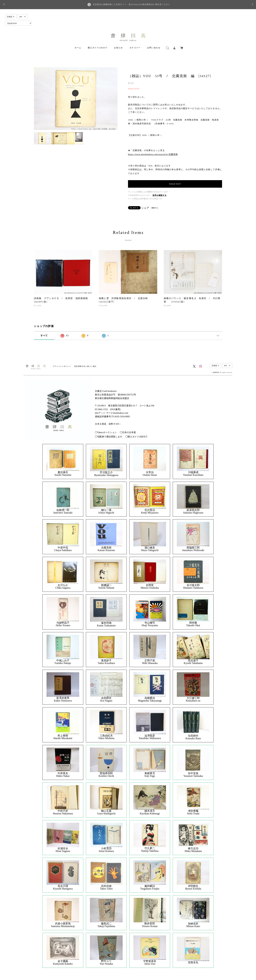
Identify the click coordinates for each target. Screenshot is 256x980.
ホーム (78, 48)
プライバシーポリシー (62, 366)
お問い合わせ (154, 48)
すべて (44, 336)
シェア (145, 208)
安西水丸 (193, 963)
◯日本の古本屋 (128, 432)
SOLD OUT (175, 184)
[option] (76, 99)
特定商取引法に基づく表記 (85, 366)
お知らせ (118, 48)
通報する (155, 208)
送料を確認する (160, 195)
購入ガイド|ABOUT (98, 48)
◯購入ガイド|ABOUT (136, 437)
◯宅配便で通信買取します (109, 437)
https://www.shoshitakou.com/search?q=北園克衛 (153, 154)
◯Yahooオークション (106, 432)
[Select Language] (18, 23)
